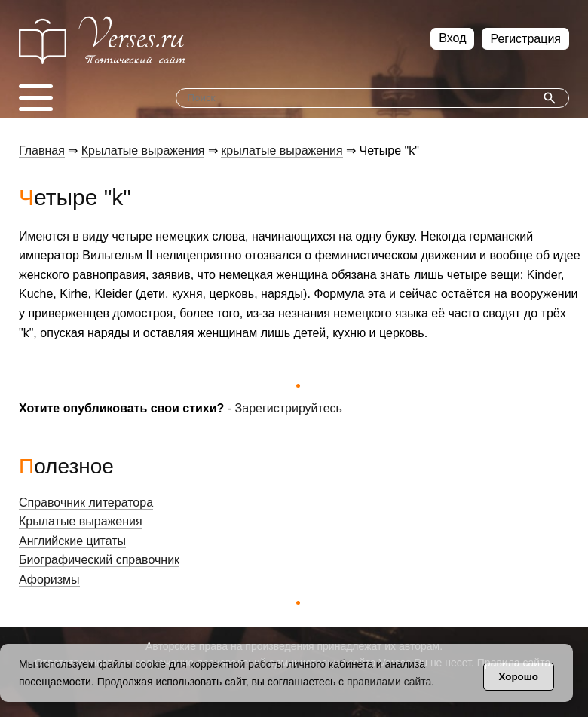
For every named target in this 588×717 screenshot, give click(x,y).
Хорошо (519, 677)
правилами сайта (389, 682)
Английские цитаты (72, 541)
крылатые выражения (282, 150)
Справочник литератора (86, 503)
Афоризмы (49, 579)
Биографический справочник (99, 560)
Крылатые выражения (143, 150)
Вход (452, 38)
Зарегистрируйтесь (289, 408)
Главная (42, 150)
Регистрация (525, 39)
